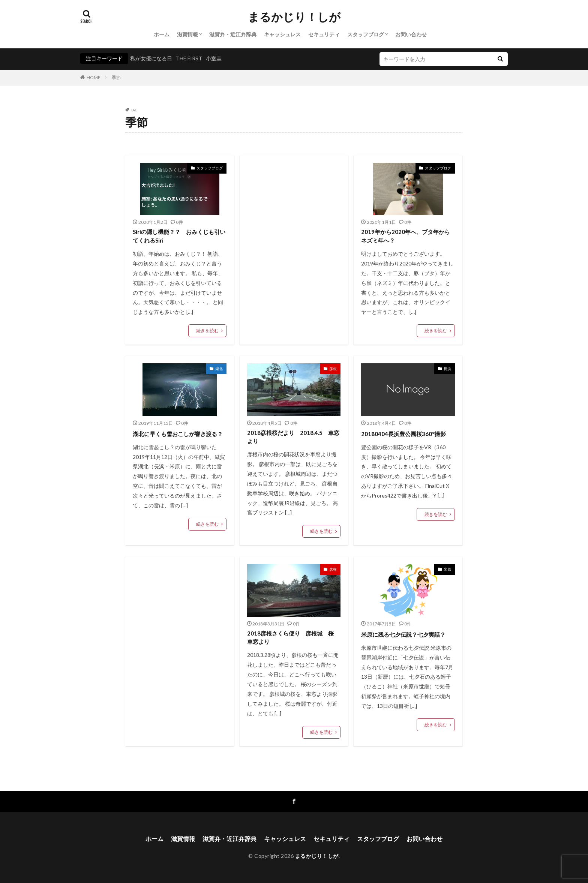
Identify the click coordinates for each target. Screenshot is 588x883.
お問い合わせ (411, 34)
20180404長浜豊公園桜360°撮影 (403, 434)
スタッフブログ (366, 34)
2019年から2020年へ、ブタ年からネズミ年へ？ (406, 236)
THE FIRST (189, 58)
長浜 (447, 369)
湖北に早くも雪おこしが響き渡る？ (178, 434)
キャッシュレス (282, 34)
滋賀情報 (187, 34)
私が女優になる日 (151, 58)
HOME (94, 77)
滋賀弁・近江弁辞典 (233, 34)
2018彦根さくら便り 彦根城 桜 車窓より (293, 638)
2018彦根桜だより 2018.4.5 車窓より (293, 437)
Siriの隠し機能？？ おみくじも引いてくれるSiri (179, 236)
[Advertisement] (294, 225)
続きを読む (207, 331)
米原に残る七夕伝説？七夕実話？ (403, 634)
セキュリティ (324, 34)
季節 (116, 77)
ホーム (162, 34)
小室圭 (214, 58)
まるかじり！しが (294, 17)
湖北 (219, 369)
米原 (447, 569)
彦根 (333, 369)
